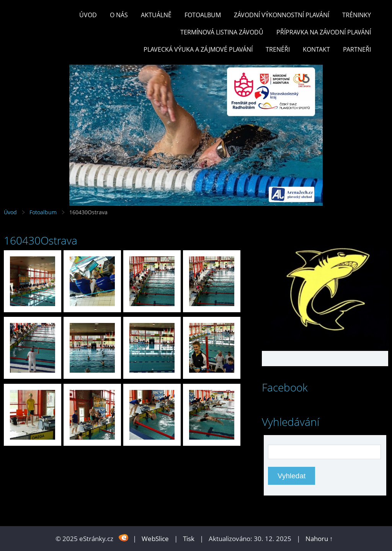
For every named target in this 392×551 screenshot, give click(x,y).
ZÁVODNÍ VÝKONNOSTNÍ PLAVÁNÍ (282, 15)
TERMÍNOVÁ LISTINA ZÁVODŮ (222, 32)
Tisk (189, 539)
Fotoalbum (203, 15)
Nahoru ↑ (319, 539)
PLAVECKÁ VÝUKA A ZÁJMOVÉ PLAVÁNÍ (198, 49)
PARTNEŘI (357, 49)
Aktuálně (156, 15)
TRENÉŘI (278, 49)
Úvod (88, 15)
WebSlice (155, 539)
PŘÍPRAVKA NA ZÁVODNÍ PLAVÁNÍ (324, 32)
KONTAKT (316, 49)
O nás (119, 15)
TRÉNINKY (357, 15)
